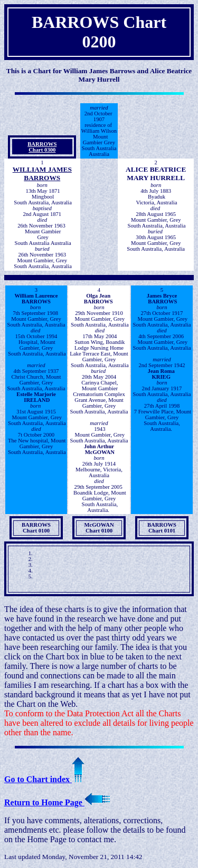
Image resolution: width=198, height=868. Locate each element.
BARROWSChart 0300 (42, 147)
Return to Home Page (57, 802)
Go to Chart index (44, 779)
